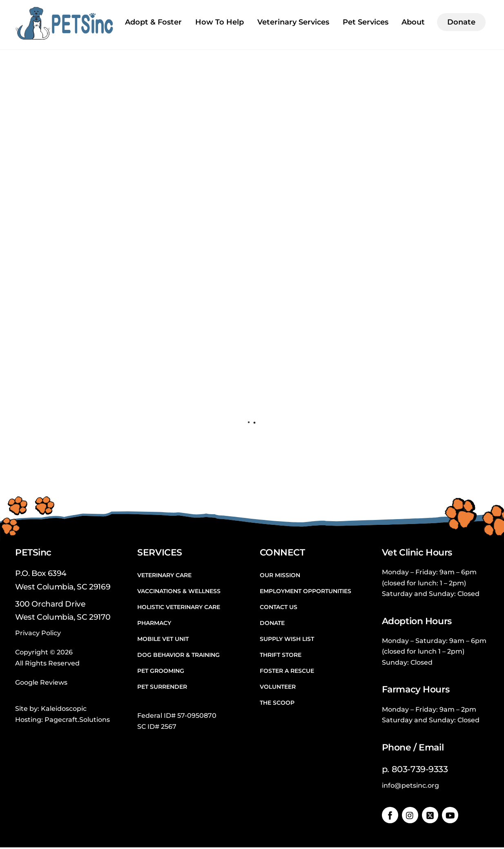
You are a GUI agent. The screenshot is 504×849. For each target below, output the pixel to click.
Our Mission (280, 576)
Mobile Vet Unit (163, 640)
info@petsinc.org (410, 787)
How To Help (220, 22)
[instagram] (410, 816)
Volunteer (278, 688)
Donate (461, 22)
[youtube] (450, 816)
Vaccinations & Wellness (179, 591)
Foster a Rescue (287, 672)
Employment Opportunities (306, 591)
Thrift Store (281, 656)
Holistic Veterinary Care (179, 607)
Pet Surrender (162, 688)
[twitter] (430, 816)
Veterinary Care (164, 576)
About (413, 22)
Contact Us (279, 607)
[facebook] (390, 816)
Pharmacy (154, 624)
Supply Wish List (287, 640)
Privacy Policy (38, 634)
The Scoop (277, 703)
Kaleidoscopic (64, 710)
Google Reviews (41, 683)
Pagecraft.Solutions (77, 720)
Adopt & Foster (153, 22)
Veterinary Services (293, 22)
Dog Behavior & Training (178, 656)
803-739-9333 (420, 770)
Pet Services (366, 22)
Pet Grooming (161, 672)
